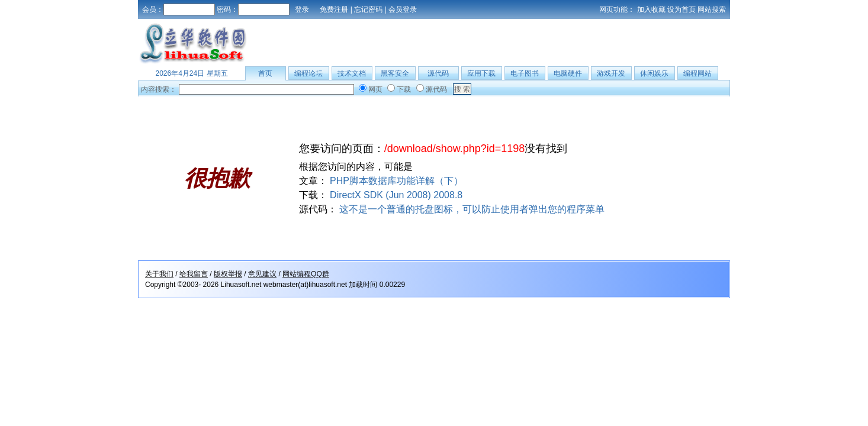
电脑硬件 (568, 73)
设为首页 (681, 9)
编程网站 (697, 73)
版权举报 (228, 274)
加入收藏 (651, 9)
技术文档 (352, 73)
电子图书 (525, 73)
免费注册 (334, 9)
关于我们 (159, 274)
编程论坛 (308, 73)
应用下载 (481, 73)
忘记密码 (368, 9)
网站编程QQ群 (306, 274)
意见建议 (262, 274)
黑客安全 (395, 73)
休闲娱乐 (654, 73)
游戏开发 (611, 73)
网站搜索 (712, 9)
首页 (265, 73)
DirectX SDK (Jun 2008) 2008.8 (396, 195)
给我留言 (194, 274)
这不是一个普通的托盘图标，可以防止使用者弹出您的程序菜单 (472, 209)
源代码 (438, 73)
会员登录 (403, 9)
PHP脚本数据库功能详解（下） (396, 181)
